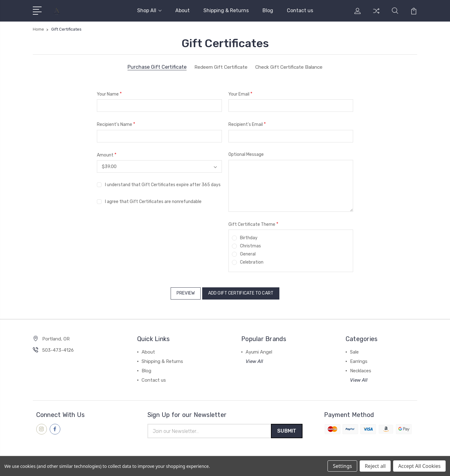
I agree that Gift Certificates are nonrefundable (153, 201)
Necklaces (361, 369)
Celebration (252, 262)
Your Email (240, 94)
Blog (268, 10)
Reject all (375, 466)
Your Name (109, 94)
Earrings (359, 359)
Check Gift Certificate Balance (290, 67)
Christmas (250, 246)
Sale (354, 350)
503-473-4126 (58, 348)
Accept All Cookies (419, 466)
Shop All (149, 10)
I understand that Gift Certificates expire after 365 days (163, 184)
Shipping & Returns (226, 10)
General (248, 254)
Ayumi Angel (259, 350)
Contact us (300, 10)
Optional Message (246, 154)
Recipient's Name (116, 124)
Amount (107, 155)
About (182, 10)
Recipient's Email (247, 124)
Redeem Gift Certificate (219, 67)
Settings (342, 466)
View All (254, 359)
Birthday (249, 238)
